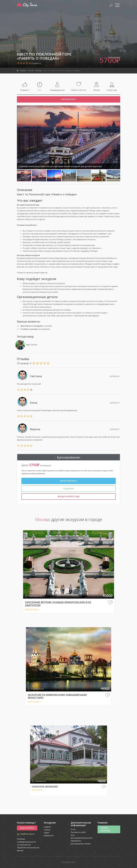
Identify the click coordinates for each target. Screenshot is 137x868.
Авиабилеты (76, 841)
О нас (73, 829)
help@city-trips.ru (28, 834)
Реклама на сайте (78, 832)
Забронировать (68, 99)
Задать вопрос (27, 828)
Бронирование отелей (81, 844)
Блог (73, 835)
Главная (47, 827)
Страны (47, 830)
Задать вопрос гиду (68, 496)
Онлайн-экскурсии (105, 829)
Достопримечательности (81, 838)
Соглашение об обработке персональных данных (28, 848)
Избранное (49, 836)
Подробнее (69, 489)
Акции (46, 833)
